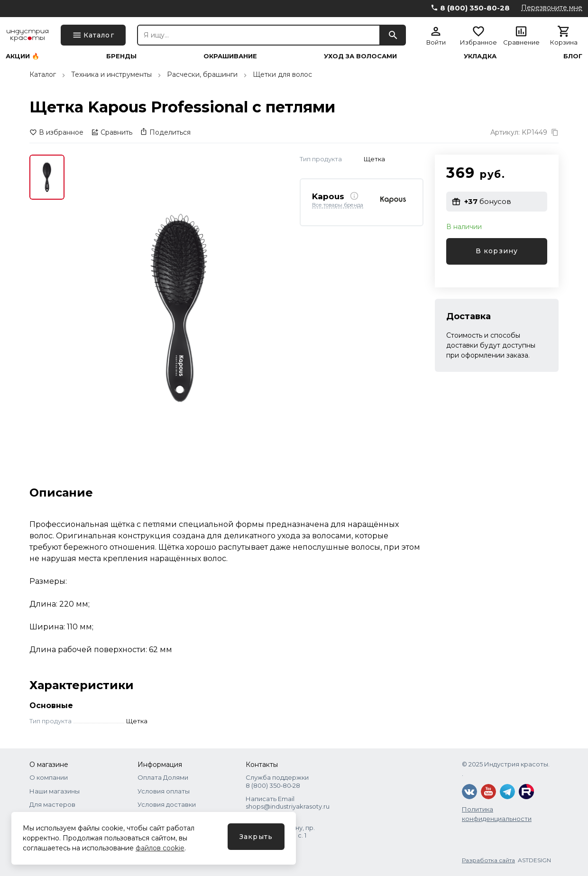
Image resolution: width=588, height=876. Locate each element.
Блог (573, 56)
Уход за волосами (360, 56)
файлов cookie (160, 848)
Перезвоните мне (552, 8)
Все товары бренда (338, 205)
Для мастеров (52, 804)
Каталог (43, 74)
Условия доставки (167, 804)
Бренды (121, 56)
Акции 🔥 (23, 56)
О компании (49, 777)
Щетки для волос (282, 74)
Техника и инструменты (111, 74)
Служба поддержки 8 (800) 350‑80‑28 (277, 781)
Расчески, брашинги (202, 74)
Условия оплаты (164, 791)
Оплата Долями (163, 777)
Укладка (480, 56)
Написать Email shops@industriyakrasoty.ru (288, 802)
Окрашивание (230, 56)
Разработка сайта (488, 860)
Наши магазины (55, 791)
